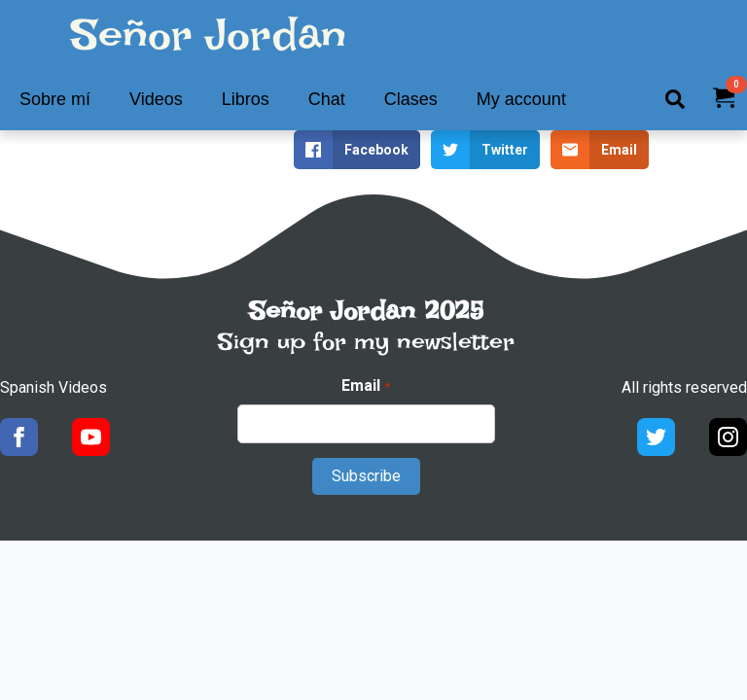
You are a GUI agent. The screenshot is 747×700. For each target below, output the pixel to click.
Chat (327, 99)
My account (521, 99)
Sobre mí (55, 99)
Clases (411, 99)
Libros (246, 99)
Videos (156, 99)
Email (365, 386)
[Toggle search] (675, 99)
